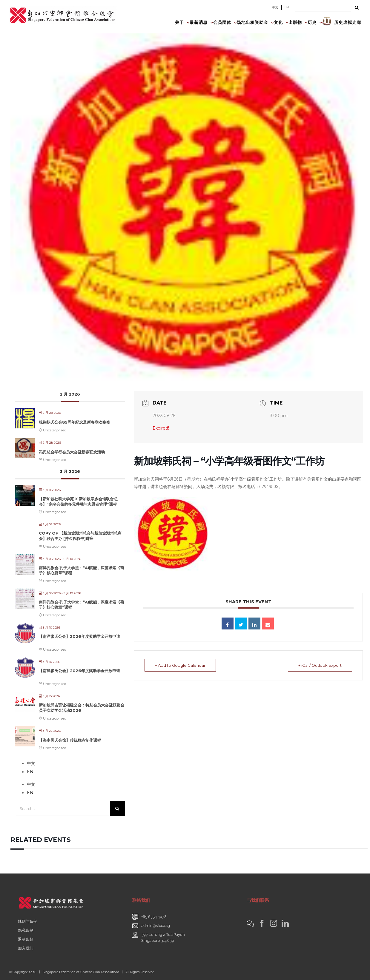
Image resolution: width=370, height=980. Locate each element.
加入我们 (26, 948)
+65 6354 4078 (154, 917)
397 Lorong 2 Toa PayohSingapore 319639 (163, 937)
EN (287, 7)
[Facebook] (262, 923)
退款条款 (26, 939)
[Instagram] (274, 923)
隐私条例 (26, 930)
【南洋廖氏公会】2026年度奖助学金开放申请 (79, 636)
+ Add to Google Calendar (180, 665)
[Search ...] (323, 7)
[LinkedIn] (285, 923)
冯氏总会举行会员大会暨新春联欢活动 (72, 452)
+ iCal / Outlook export (320, 665)
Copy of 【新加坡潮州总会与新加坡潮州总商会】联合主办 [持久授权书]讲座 (80, 536)
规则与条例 (28, 921)
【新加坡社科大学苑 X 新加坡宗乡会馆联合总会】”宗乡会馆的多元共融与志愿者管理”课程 (78, 501)
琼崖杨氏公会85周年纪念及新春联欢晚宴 (75, 422)
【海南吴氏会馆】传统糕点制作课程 (70, 740)
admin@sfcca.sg (156, 926)
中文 (275, 7)
